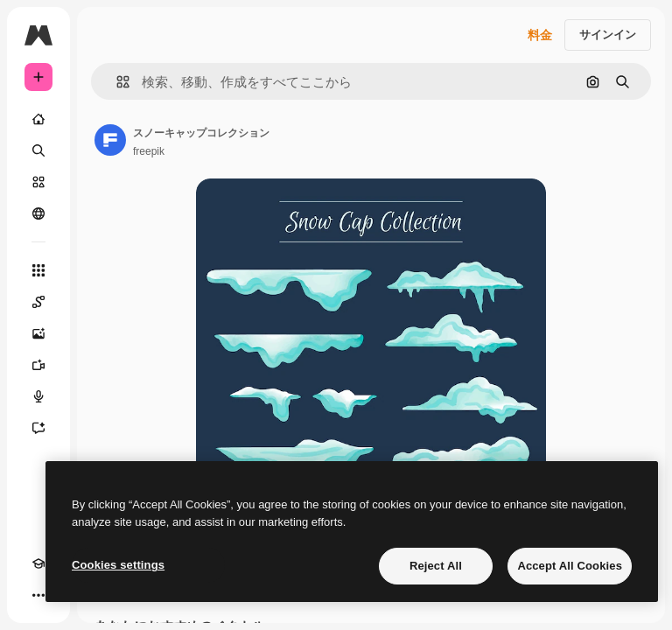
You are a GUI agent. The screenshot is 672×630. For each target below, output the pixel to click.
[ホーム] (38, 119)
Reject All (436, 566)
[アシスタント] (38, 428)
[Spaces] (38, 302)
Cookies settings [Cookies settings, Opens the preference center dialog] (118, 565)
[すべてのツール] (38, 270)
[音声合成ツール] (38, 396)
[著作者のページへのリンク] (110, 140)
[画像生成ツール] (38, 333)
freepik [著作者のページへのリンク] (149, 151)
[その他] (38, 595)
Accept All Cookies (570, 566)
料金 (540, 35)
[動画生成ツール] (38, 365)
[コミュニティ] (38, 213)
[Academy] (38, 563)
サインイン (608, 35)
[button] (116, 82)
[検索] (38, 150)
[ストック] (38, 182)
